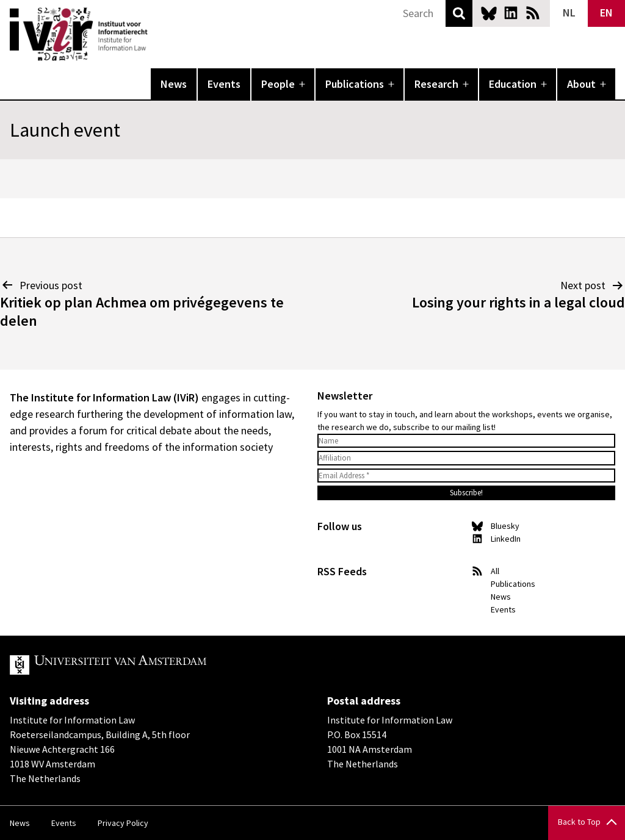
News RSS (533, 13)
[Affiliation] (466, 458)
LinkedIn (511, 13)
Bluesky (489, 13)
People (278, 84)
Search (459, 13)
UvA (151, 665)
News (174, 84)
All (495, 571)
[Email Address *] (466, 476)
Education (513, 84)
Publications (355, 84)
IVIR (156, 34)
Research (436, 84)
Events (224, 84)
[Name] (466, 441)
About (581, 84)
